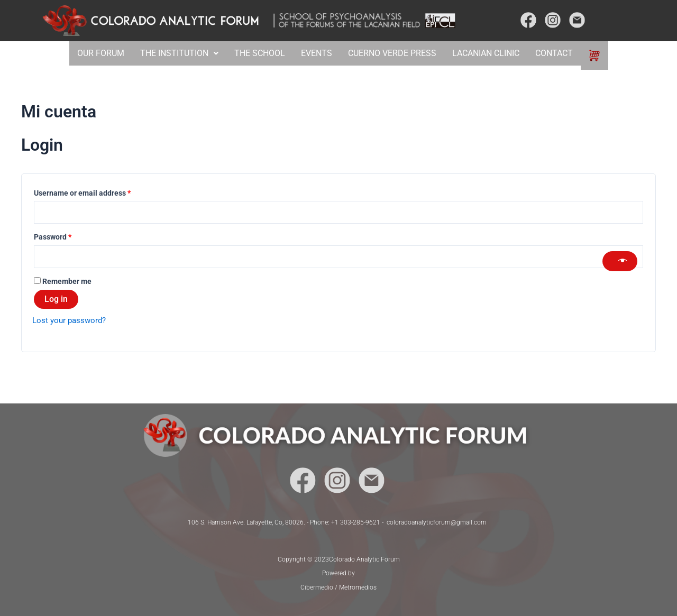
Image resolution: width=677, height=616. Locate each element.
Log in (56, 301)
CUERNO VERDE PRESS (392, 53)
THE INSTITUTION (178, 53)
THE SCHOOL (259, 53)
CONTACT (557, 53)
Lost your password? (71, 322)
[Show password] (620, 262)
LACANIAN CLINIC (487, 53)
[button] (178, 53)
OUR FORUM (98, 53)
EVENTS (316, 53)
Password (68, 237)
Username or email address (97, 192)
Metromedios (358, 587)
